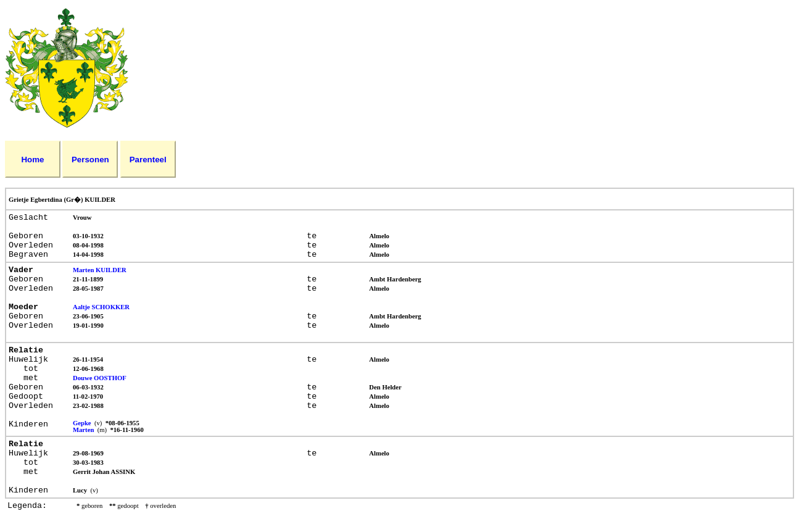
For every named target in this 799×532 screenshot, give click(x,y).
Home (32, 160)
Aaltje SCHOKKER (101, 307)
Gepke (83, 423)
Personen (90, 160)
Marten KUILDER (100, 270)
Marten (84, 430)
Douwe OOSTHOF (100, 378)
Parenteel (148, 160)
